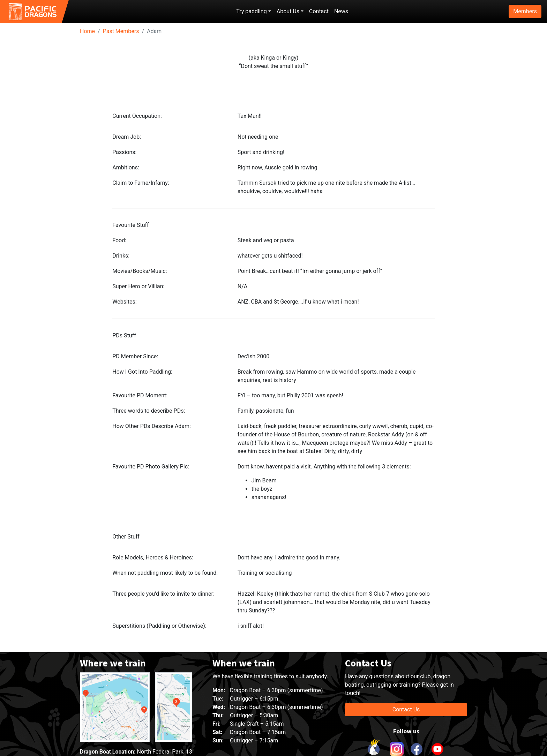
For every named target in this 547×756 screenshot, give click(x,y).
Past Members (121, 31)
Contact (319, 11)
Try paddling (251, 11)
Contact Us (406, 709)
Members (525, 11)
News (341, 11)
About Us (288, 11)
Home (87, 31)
